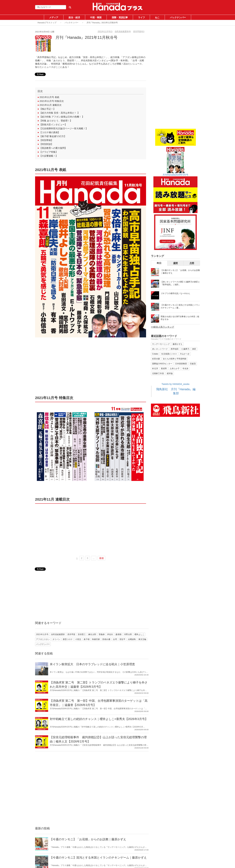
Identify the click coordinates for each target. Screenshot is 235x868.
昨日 (159, 263)
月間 (192, 263)
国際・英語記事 (120, 17)
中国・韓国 (96, 17)
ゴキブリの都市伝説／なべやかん (175, 293)
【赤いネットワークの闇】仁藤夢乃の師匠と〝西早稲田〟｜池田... (180, 283)
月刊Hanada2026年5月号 (175, 175)
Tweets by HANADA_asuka (175, 384)
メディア (54, 17)
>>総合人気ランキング (163, 327)
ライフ (141, 17)
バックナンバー (178, 17)
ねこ (157, 17)
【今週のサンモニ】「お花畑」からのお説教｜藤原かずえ (88, 839)
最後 (102, 558)
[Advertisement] (91, 368)
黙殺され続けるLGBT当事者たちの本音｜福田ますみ (180, 318)
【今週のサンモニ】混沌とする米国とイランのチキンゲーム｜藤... (180, 306)
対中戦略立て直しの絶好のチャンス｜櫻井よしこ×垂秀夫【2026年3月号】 (99, 719)
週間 (175, 263)
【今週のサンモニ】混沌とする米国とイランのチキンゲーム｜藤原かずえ (98, 858)
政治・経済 (74, 17)
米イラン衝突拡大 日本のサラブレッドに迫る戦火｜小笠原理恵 (92, 664)
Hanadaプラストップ (47, 23)
